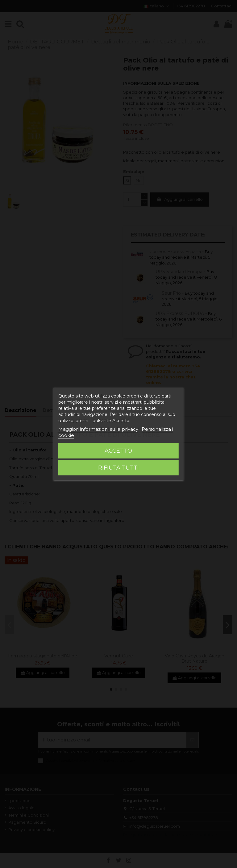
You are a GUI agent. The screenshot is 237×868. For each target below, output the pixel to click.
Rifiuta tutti (118, 468)
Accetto (118, 451)
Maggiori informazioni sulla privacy (98, 429)
